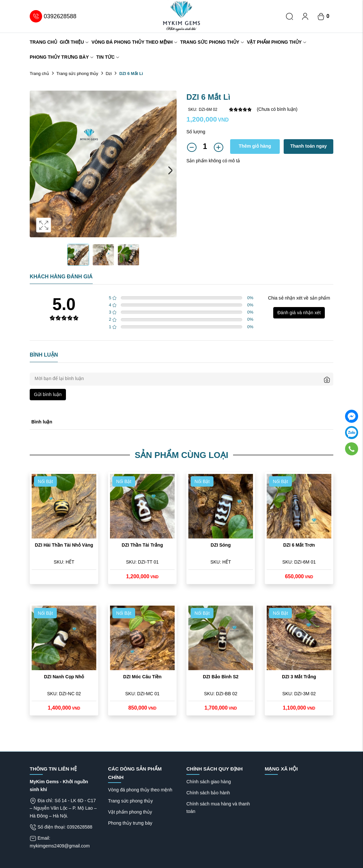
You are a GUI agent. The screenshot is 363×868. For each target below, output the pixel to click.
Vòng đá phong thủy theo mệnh (134, 42)
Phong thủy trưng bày (62, 57)
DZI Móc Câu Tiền (142, 677)
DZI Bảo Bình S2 (221, 677)
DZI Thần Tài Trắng (142, 545)
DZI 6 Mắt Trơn (299, 545)
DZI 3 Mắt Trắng (299, 677)
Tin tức (108, 57)
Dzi (109, 74)
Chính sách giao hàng (209, 782)
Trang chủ (43, 42)
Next (170, 170)
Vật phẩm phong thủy (277, 42)
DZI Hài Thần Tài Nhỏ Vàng (64, 545)
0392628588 (53, 16)
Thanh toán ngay (308, 146)
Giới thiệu (74, 42)
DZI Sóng (221, 545)
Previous (36, 170)
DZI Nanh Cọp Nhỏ (64, 677)
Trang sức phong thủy (212, 42)
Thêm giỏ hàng (255, 146)
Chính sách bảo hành (208, 793)
